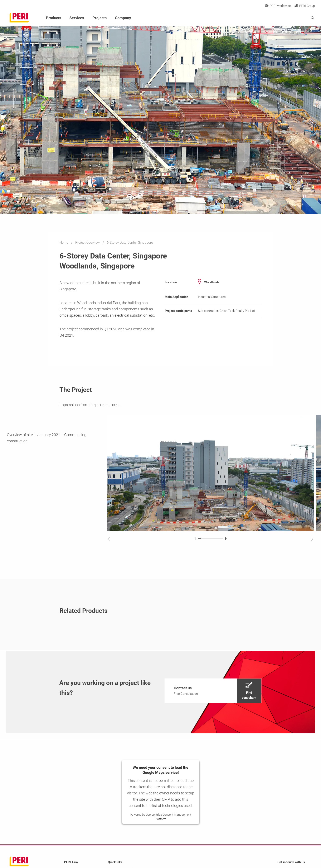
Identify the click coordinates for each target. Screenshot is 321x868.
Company (123, 18)
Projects (99, 18)
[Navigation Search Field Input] (290, 18)
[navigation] (213, 691)
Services (77, 18)
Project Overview (88, 243)
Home (64, 243)
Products (53, 18)
